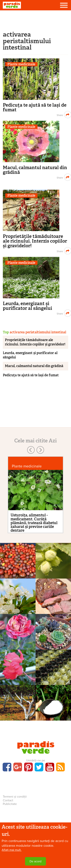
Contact (8, 800)
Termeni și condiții (15, 797)
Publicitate (10, 804)
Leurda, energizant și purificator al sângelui (27, 306)
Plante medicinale (21, 64)
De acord (35, 861)
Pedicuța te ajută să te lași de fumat (35, 107)
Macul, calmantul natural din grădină (35, 170)
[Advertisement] (36, 20)
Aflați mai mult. (12, 850)
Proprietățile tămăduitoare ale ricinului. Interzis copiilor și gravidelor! (35, 241)
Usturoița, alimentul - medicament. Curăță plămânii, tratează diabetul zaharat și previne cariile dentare (34, 523)
